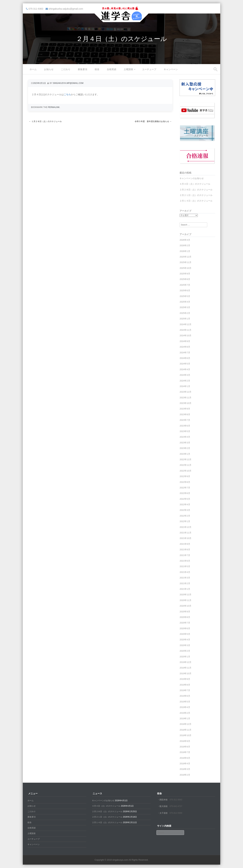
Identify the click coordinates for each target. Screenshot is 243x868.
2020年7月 (185, 623)
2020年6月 (185, 628)
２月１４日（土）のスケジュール (196, 201)
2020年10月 (185, 606)
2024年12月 (185, 324)
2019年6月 (185, 696)
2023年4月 (185, 437)
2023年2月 (185, 448)
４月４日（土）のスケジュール (195, 184)
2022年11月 (185, 465)
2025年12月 (185, 257)
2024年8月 (185, 347)
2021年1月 (185, 589)
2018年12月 (185, 724)
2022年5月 (185, 499)
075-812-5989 (176, 813)
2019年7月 (185, 690)
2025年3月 (185, 307)
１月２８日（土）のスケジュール (45, 121)
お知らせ (49, 69)
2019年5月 (185, 702)
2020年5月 (185, 634)
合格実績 (112, 69)
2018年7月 (185, 752)
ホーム (33, 69)
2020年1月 (185, 657)
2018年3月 (185, 769)
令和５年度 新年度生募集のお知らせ (153, 121)
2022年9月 (185, 476)
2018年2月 (185, 775)
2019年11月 (185, 668)
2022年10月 (185, 471)
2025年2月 (185, 313)
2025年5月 (185, 296)
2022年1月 (185, 521)
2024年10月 (185, 336)
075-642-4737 (176, 806)
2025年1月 (185, 319)
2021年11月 (185, 533)
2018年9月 (185, 741)
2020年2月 (185, 651)
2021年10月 (185, 538)
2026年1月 (185, 251)
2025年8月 (185, 279)
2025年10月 (185, 268)
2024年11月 (185, 330)
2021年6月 (185, 561)
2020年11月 (185, 600)
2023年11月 (185, 398)
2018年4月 (185, 764)
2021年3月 (185, 578)
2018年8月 (185, 747)
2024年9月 (185, 341)
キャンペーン (171, 69)
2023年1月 (185, 454)
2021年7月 (185, 555)
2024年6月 (185, 358)
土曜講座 (128, 69)
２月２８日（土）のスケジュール (196, 190)
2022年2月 (185, 516)
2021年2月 (185, 583)
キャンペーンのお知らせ (192, 178)
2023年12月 (185, 392)
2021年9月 (185, 544)
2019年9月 (185, 679)
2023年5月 (185, 431)
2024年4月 (185, 369)
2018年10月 (185, 735)
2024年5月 (185, 364)
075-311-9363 (176, 800)
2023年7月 (185, 420)
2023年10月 (185, 403)
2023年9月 (185, 409)
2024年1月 (185, 386)
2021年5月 (185, 566)
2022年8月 (185, 482)
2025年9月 (185, 274)
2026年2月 (185, 245)
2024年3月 (185, 375)
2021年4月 (185, 572)
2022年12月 (185, 459)
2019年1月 (185, 718)
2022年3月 (185, 510)
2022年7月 (185, 488)
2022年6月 (185, 493)
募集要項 (83, 69)
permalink (54, 107)
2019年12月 (185, 662)
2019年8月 (185, 685)
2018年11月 (185, 730)
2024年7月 (185, 353)
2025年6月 (185, 290)
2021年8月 (185, 550)
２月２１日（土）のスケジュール (196, 195)
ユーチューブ (149, 69)
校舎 (97, 69)
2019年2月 (185, 713)
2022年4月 (185, 504)
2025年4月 (185, 302)
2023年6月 (185, 426)
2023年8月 (185, 414)
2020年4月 (185, 640)
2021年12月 (185, 527)
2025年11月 (185, 262)
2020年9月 (185, 612)
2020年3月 (185, 645)
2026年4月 (185, 240)
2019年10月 (185, 673)
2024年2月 (185, 381)
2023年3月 (185, 443)
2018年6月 (185, 758)
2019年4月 (185, 707)
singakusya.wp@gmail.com (68, 83)
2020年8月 (185, 617)
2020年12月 (185, 595)
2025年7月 (185, 285)
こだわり (66, 69)
